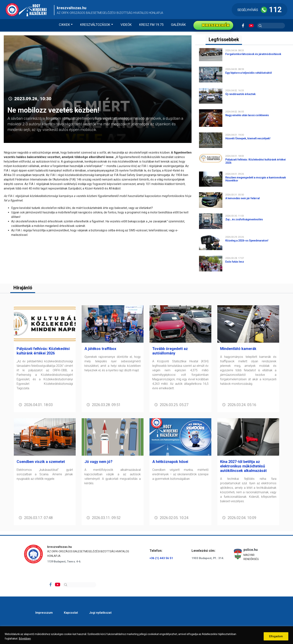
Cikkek (64, 25)
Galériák (178, 25)
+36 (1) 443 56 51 (161, 558)
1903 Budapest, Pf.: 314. (208, 558)
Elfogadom (276, 636)
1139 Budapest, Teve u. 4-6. (64, 562)
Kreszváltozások (95, 25)
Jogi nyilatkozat (100, 613)
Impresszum (44, 613)
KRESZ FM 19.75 (151, 25)
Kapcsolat (71, 613)
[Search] (79, 585)
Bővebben (25, 639)
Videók (126, 25)
